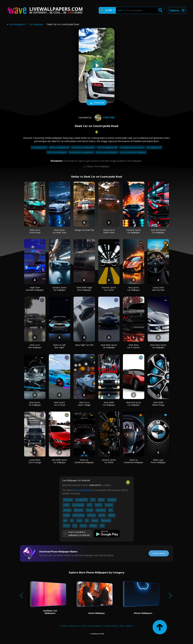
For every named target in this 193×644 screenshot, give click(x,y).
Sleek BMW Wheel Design (158, 404)
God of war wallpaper (57, 152)
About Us (74, 626)
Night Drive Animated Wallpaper (35, 289)
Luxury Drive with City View (158, 289)
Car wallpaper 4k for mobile (132, 147)
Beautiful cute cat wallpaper (81, 152)
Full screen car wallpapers (83, 147)
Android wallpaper (83, 490)
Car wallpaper (36, 24)
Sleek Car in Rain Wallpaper (35, 346)
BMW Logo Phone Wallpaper (158, 461)
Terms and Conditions (92, 626)
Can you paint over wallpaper (133, 152)
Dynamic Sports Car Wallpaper (60, 289)
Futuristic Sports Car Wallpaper (134, 231)
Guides (129, 626)
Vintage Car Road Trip (84, 230)
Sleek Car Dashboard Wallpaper (84, 461)
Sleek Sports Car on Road (60, 404)
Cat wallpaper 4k (154, 147)
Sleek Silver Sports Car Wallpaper (158, 346)
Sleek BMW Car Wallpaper (109, 404)
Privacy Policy (111, 626)
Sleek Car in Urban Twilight (84, 404)
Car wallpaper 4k (39, 147)
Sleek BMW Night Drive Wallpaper (84, 289)
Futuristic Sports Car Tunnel (109, 289)
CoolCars (104, 117)
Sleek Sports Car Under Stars (59, 231)
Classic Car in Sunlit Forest (109, 231)
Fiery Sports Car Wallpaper (134, 289)
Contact (64, 626)
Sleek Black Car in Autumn (134, 346)
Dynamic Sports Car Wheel (109, 461)
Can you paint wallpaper (107, 152)
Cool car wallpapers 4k (107, 147)
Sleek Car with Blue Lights (60, 346)
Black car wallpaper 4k (59, 147)
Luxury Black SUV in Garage (35, 461)
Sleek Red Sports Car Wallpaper (158, 231)
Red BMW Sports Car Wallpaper (60, 461)
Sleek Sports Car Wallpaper (35, 404)
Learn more (159, 553)
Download (97, 103)
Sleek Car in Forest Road (35, 231)
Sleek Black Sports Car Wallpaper (109, 346)
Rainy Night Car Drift (84, 345)
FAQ (122, 626)
